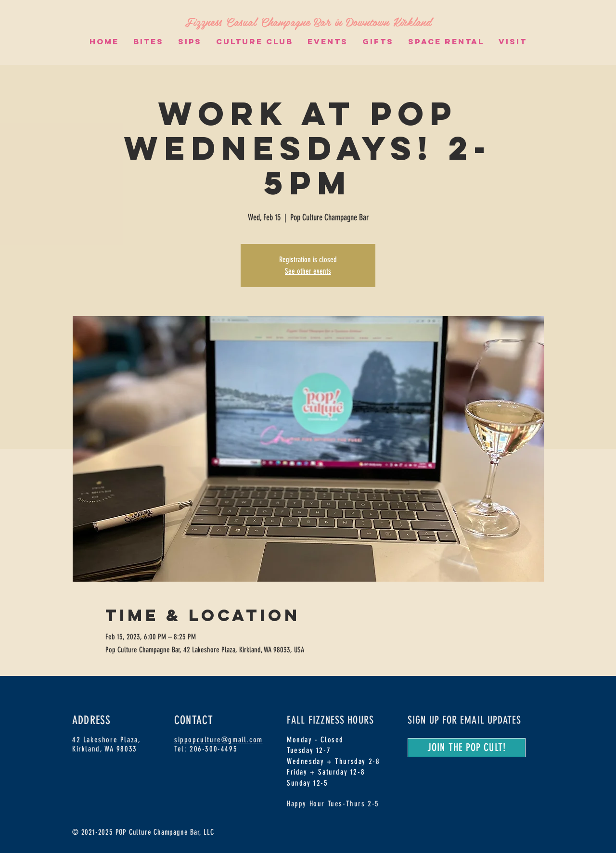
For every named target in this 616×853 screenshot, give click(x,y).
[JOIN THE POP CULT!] (467, 748)
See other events (308, 271)
